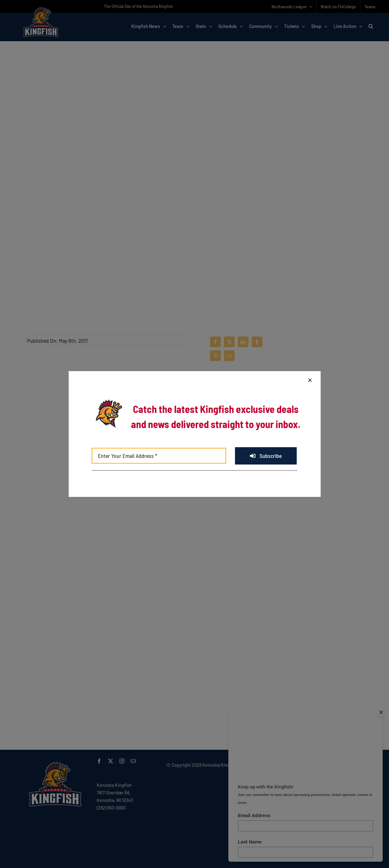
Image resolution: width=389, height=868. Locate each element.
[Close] (310, 380)
